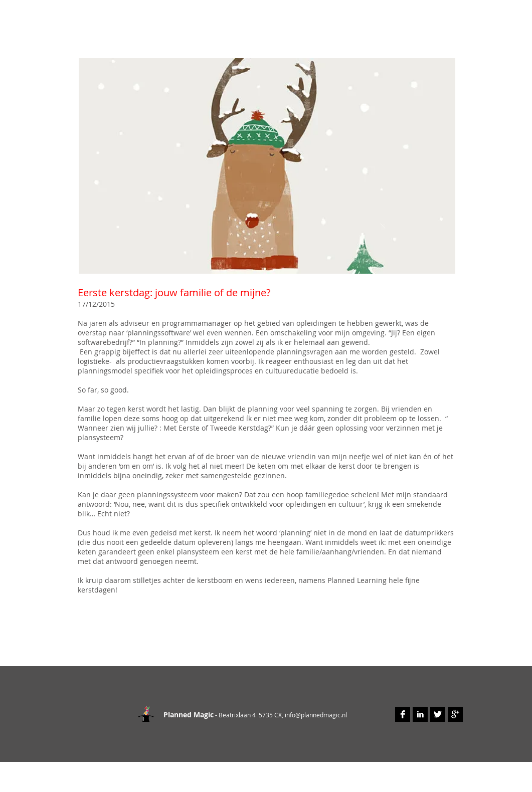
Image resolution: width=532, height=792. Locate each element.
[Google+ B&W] (455, 714)
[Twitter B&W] (438, 714)
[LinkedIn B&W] (420, 714)
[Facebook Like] (112, 646)
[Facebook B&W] (403, 714)
